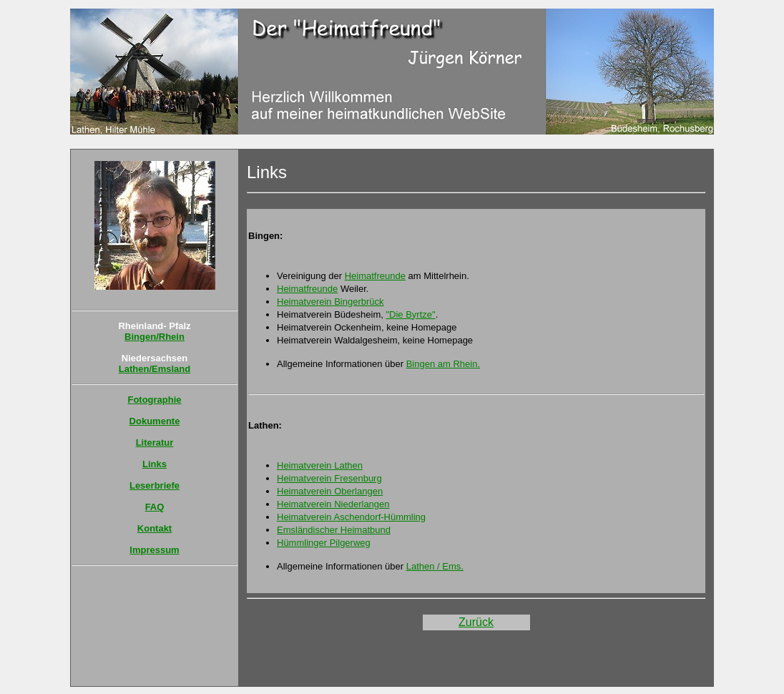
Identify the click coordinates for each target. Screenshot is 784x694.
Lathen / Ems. (435, 566)
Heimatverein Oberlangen (330, 491)
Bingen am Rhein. (443, 364)
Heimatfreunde (375, 276)
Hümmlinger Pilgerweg (324, 543)
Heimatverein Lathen (320, 465)
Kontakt (155, 528)
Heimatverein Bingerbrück (330, 302)
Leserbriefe (155, 485)
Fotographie (154, 400)
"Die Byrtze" (410, 314)
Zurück (476, 622)
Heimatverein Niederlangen (333, 504)
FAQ (155, 507)
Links (155, 464)
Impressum (154, 550)
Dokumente (155, 421)
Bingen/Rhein (155, 337)
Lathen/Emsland (155, 369)
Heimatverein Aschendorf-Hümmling (351, 517)
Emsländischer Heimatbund (334, 530)
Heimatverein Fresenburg (329, 478)
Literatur (155, 443)
